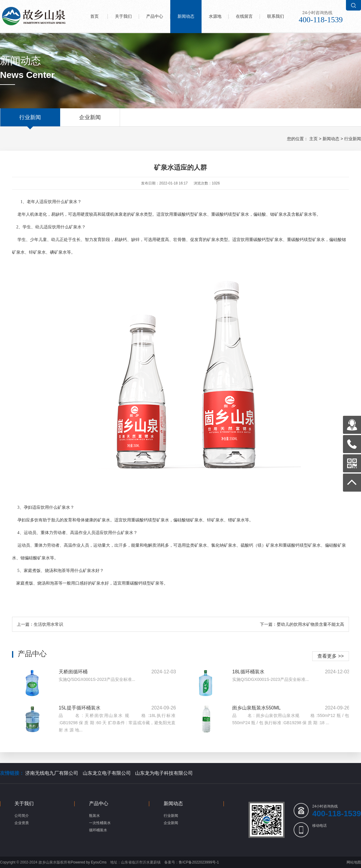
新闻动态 (186, 16)
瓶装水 (94, 816)
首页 (94, 16)
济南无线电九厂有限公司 (52, 773)
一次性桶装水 (100, 823)
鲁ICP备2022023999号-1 (199, 862)
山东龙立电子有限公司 (107, 773)
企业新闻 (90, 120)
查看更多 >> (330, 656)
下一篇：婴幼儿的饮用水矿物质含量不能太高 (302, 624)
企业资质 (22, 823)
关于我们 (123, 16)
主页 (313, 139)
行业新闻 (30, 120)
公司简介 (22, 816)
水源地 (215, 16)
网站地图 (354, 862)
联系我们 (276, 16)
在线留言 (244, 16)
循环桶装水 (98, 830)
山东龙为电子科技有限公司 (164, 773)
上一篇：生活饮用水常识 (40, 624)
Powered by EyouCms (89, 862)
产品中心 (155, 16)
